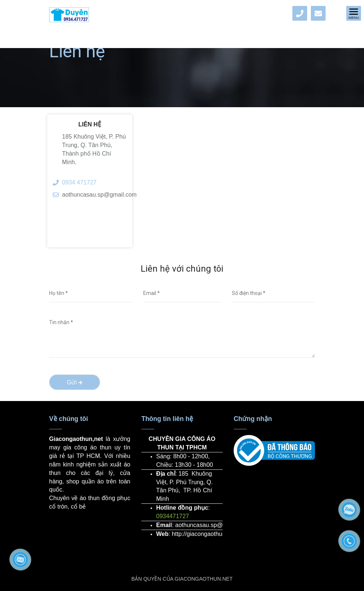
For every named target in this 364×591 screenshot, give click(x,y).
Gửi (75, 382)
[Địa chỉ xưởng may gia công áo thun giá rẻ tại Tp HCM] (300, 13)
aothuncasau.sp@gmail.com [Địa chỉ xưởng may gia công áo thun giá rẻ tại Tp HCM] (94, 195)
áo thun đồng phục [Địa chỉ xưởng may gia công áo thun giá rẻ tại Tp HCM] (105, 498)
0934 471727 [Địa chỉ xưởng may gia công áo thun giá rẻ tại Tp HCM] (79, 182)
